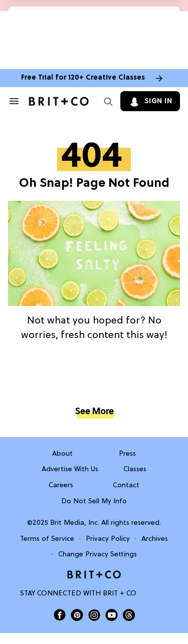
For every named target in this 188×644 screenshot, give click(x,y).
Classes (135, 469)
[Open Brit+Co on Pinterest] (77, 615)
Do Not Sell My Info (94, 502)
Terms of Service (47, 539)
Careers (61, 486)
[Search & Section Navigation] (14, 101)
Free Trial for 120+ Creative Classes (83, 78)
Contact (126, 486)
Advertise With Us (70, 469)
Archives (155, 539)
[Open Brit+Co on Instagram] (94, 615)
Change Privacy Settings (98, 555)
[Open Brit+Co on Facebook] (60, 615)
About (62, 454)
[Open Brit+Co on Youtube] (112, 615)
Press (127, 454)
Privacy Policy (108, 539)
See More (94, 412)
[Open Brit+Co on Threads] (129, 615)
